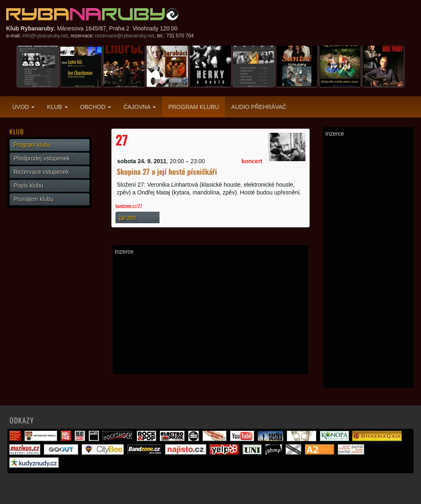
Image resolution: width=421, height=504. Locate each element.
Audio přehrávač (259, 107)
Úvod (23, 107)
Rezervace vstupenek (41, 172)
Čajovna (140, 107)
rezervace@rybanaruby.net (125, 36)
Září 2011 (127, 218)
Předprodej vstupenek (42, 158)
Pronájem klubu (34, 199)
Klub (57, 107)
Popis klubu (28, 185)
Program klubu (193, 107)
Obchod (96, 107)
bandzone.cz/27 (129, 206)
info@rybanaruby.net (45, 36)
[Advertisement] (210, 314)
